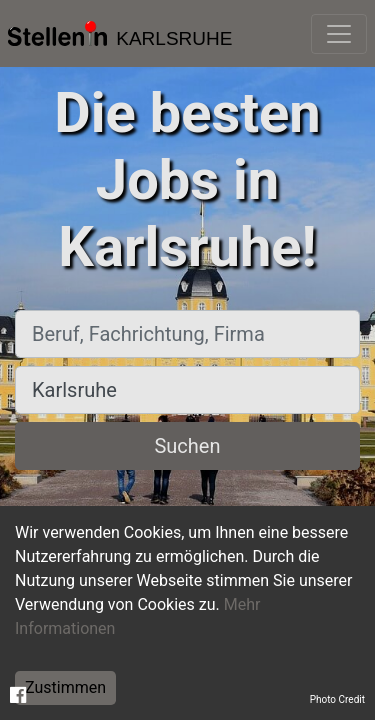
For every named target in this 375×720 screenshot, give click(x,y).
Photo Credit (337, 699)
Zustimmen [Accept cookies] (65, 687)
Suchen (187, 446)
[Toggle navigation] (339, 34)
